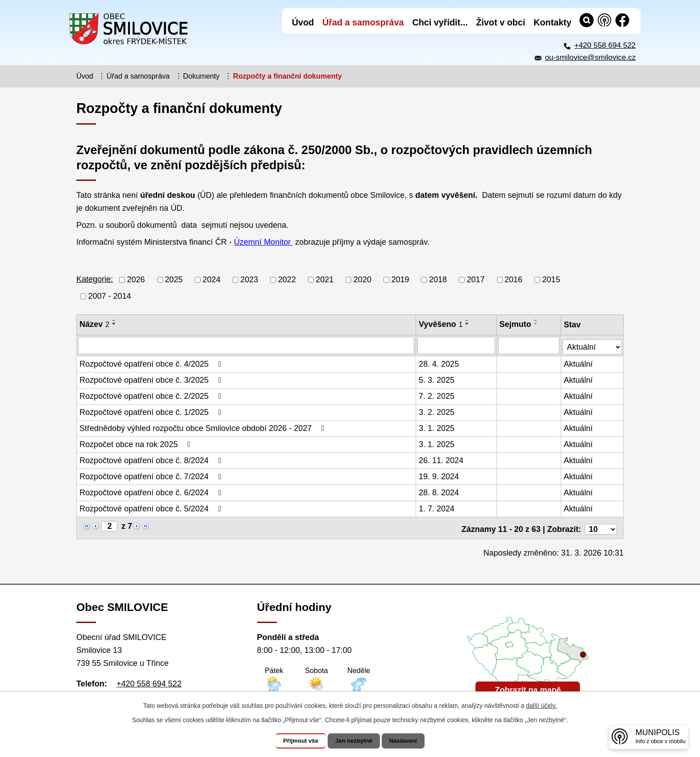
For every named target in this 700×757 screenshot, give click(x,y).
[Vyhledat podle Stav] (592, 344)
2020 (362, 280)
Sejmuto (516, 324)
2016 (513, 280)
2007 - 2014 (110, 296)
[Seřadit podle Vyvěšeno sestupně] (468, 324)
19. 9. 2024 (439, 476)
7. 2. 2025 (437, 395)
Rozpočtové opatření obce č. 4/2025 (152, 363)
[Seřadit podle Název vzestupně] (114, 320)
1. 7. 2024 (437, 508)
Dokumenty (201, 76)
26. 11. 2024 (442, 460)
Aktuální (579, 363)
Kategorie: (95, 279)
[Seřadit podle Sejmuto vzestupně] (537, 320)
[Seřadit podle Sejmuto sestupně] (537, 324)
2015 (551, 280)
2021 (325, 280)
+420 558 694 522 (605, 45)
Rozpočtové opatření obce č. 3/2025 (152, 379)
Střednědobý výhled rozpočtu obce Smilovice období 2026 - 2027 (204, 427)
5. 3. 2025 (437, 379)
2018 (438, 280)
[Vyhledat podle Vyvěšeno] (457, 345)
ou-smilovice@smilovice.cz (590, 57)
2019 (400, 280)
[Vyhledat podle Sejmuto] (529, 345)
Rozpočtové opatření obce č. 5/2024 (152, 508)
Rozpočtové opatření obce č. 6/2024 (152, 492)
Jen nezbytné (354, 741)
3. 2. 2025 (437, 411)
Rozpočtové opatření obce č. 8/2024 (152, 460)
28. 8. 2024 (439, 492)
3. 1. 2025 (437, 427)
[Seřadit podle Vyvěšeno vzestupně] (468, 320)
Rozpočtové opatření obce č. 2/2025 (152, 395)
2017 (476, 280)
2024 (212, 280)
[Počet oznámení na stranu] (601, 526)
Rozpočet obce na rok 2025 (137, 443)
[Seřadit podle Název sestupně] (114, 324)
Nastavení (409, 741)
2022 (287, 280)
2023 (249, 280)
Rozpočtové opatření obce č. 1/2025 (152, 411)
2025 (174, 280)
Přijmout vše (295, 741)
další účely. (541, 706)
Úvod (85, 76)
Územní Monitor (263, 242)
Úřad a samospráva (138, 76)
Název (94, 324)
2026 (136, 280)
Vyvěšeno (441, 324)
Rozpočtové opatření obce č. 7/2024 (152, 476)
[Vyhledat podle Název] (246, 345)
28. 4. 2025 (439, 363)
